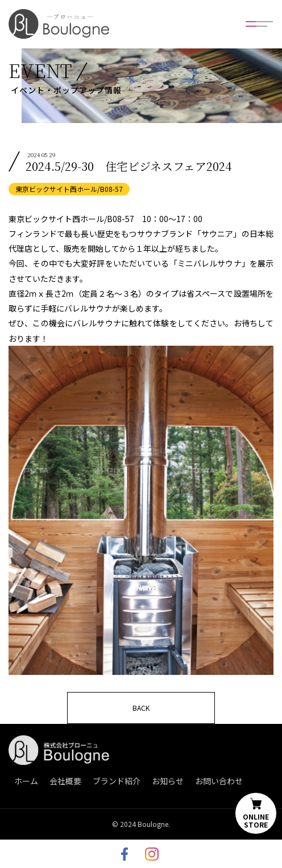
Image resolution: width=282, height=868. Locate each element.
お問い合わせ (219, 781)
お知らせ (168, 781)
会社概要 (65, 781)
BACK (141, 708)
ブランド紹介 (117, 781)
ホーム (26, 781)
